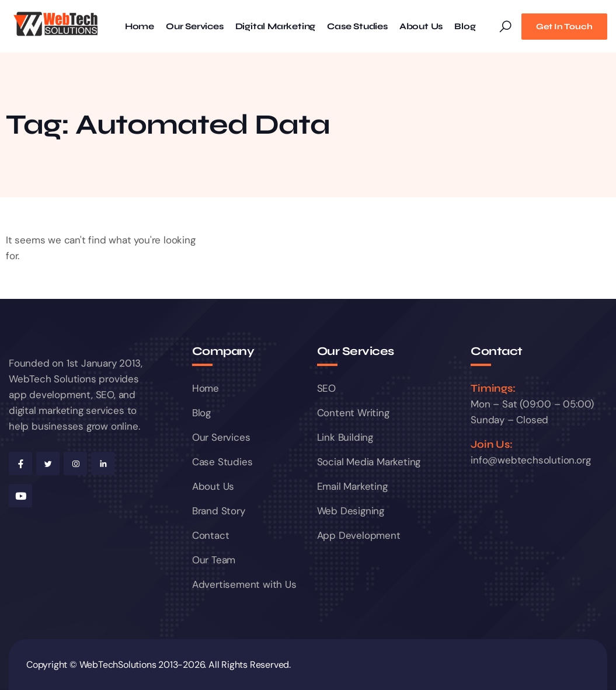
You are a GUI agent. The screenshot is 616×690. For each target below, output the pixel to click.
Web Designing (351, 511)
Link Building (345, 437)
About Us (421, 27)
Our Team (214, 560)
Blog (465, 27)
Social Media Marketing (369, 462)
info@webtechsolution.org (530, 460)
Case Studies (357, 27)
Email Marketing (352, 486)
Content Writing (353, 413)
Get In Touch (564, 27)
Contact (211, 535)
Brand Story (219, 511)
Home (140, 27)
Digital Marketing (276, 27)
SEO (326, 388)
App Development (359, 535)
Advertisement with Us (244, 584)
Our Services (195, 27)
